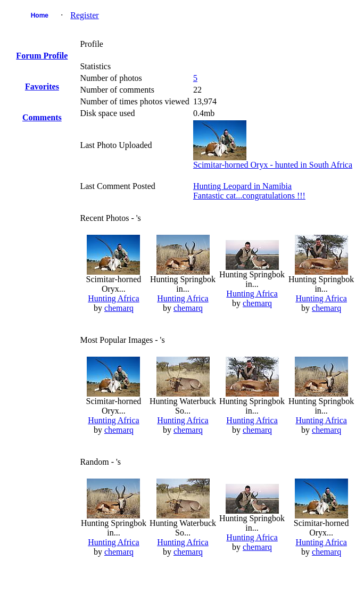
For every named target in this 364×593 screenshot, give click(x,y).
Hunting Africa (113, 298)
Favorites (42, 87)
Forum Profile (42, 56)
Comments (42, 117)
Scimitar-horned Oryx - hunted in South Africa (273, 165)
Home (40, 15)
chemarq (119, 308)
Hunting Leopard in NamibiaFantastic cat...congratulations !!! (249, 191)
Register (84, 15)
